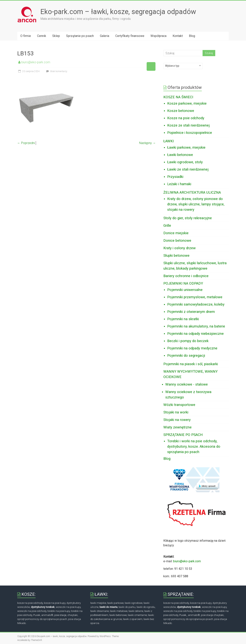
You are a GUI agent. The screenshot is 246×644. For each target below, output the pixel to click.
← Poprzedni (26, 143)
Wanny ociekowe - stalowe (187, 384)
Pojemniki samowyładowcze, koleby (196, 304)
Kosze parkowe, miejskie (187, 103)
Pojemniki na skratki (183, 319)
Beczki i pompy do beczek (188, 341)
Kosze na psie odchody (186, 118)
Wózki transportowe (179, 405)
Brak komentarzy (56, 71)
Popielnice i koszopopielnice (190, 133)
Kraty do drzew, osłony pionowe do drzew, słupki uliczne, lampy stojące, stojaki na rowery (196, 204)
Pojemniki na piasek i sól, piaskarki (191, 364)
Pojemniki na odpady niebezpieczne (195, 334)
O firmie (26, 36)
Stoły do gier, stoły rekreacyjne (188, 218)
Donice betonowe (177, 241)
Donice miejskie (176, 233)
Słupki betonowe (176, 256)
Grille (167, 226)
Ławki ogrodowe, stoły (185, 162)
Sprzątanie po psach (80, 36)
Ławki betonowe (180, 155)
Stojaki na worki (176, 412)
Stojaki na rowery (177, 420)
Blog (192, 36)
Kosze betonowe (181, 111)
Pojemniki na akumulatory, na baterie (196, 326)
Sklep (56, 36)
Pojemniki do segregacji (186, 356)
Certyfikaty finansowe (130, 36)
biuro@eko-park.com (36, 62)
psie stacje (60, 615)
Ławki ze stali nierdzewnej (188, 169)
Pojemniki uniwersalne (185, 290)
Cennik (42, 36)
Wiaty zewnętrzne (177, 427)
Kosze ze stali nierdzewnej (188, 125)
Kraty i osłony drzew (180, 248)
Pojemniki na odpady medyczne (192, 348)
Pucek (183, 615)
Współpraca (158, 36)
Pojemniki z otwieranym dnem (191, 312)
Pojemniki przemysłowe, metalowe (195, 297)
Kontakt (178, 36)
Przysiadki (175, 177)
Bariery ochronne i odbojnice (186, 276)
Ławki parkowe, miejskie (186, 147)
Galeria (105, 36)
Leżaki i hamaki (179, 184)
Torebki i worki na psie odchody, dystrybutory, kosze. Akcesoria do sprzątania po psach (194, 447)
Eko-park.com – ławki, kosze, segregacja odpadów (118, 12)
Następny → (147, 143)
